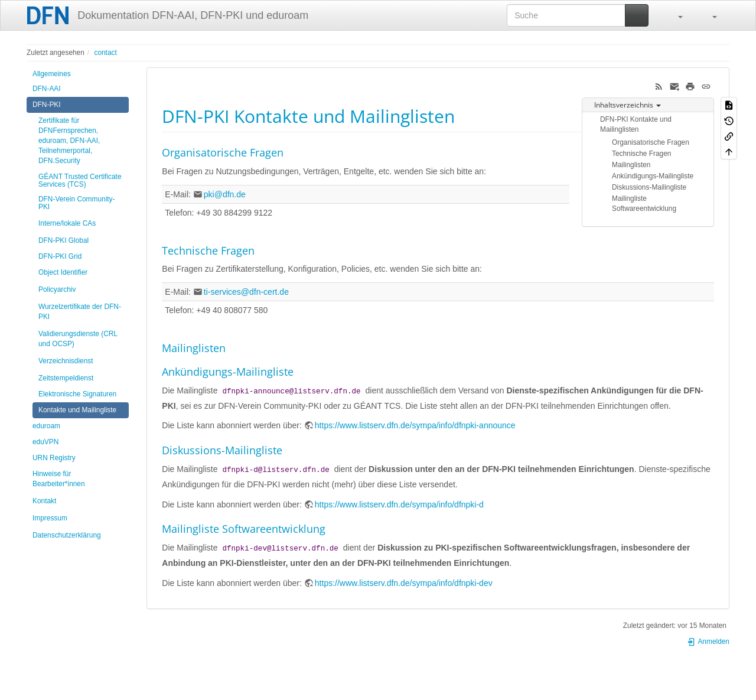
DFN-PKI (47, 105)
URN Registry (54, 458)
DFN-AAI (47, 89)
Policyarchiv (57, 289)
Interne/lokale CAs (67, 223)
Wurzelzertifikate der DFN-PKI (80, 312)
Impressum (50, 518)
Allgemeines (52, 74)
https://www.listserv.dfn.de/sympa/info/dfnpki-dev (404, 583)
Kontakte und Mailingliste (77, 410)
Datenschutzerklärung (67, 535)
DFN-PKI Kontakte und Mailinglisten (636, 124)
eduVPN (45, 442)
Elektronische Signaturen (77, 394)
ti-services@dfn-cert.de (246, 292)
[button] (674, 15)
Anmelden (708, 642)
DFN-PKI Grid (60, 256)
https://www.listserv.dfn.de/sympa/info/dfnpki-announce (415, 425)
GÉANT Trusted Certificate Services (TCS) (80, 180)
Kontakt (44, 501)
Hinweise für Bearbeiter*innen (59, 479)
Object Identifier (63, 272)
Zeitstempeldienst (66, 378)
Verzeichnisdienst (66, 361)
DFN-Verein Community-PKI (77, 203)
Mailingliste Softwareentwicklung (644, 204)
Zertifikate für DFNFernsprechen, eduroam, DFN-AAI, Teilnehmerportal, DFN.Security (69, 141)
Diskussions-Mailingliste (649, 187)
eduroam (46, 426)
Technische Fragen (641, 154)
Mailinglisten (631, 165)
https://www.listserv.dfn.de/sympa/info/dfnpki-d (399, 504)
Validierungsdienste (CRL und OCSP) (78, 339)
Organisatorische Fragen (651, 142)
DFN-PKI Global (63, 240)
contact (105, 53)
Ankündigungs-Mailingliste (653, 176)
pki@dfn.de (225, 194)
